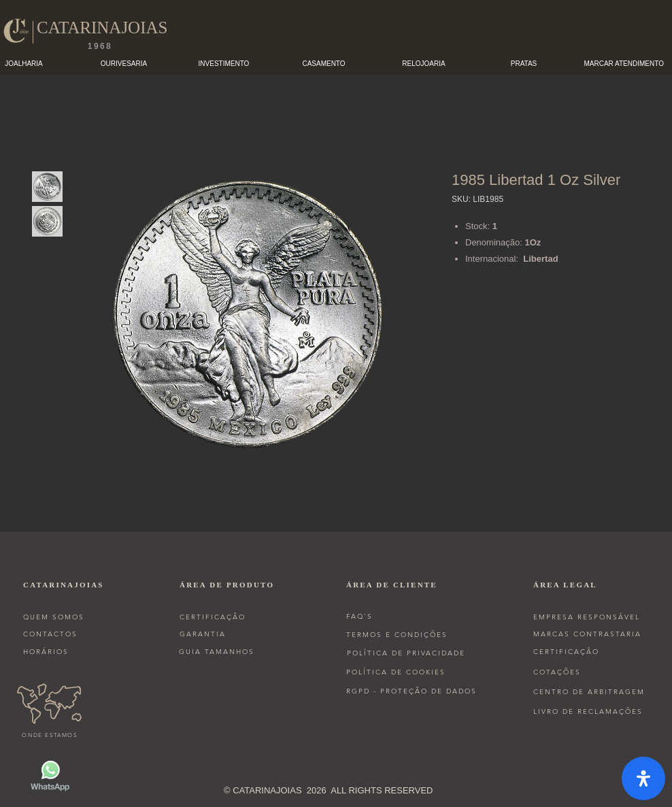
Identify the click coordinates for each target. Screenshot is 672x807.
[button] (124, 64)
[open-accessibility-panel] (643, 778)
